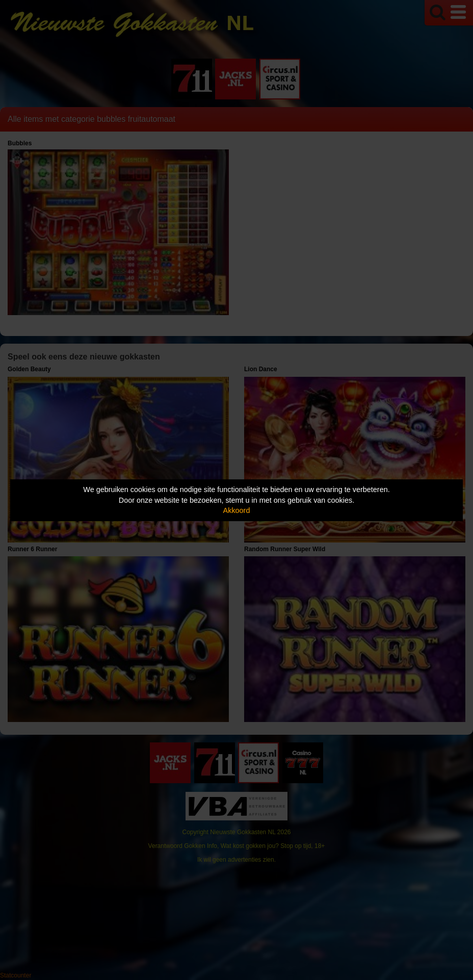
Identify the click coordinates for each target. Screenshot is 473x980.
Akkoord (237, 510)
